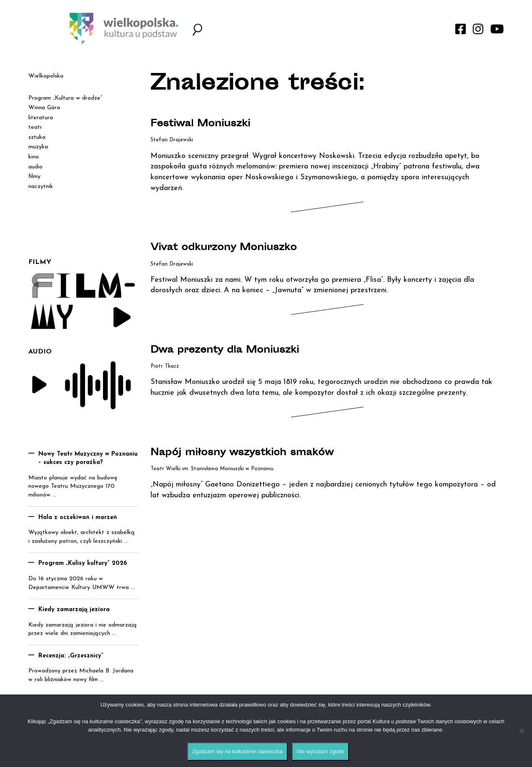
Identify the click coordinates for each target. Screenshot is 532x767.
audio (35, 167)
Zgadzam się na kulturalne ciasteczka (237, 751)
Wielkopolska (46, 76)
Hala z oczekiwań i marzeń (78, 518)
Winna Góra (44, 108)
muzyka (38, 147)
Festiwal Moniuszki (212, 124)
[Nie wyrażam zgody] (522, 731)
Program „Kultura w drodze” (65, 98)
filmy (34, 177)
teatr (35, 127)
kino (34, 157)
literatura (41, 118)
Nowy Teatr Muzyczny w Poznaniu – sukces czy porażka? (88, 459)
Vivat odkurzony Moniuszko (240, 248)
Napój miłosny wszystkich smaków (263, 453)
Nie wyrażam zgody (320, 751)
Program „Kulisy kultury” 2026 (83, 563)
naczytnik (41, 187)
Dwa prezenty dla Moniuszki (242, 350)
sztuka (37, 137)
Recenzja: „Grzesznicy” (71, 656)
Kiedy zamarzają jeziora (74, 610)
